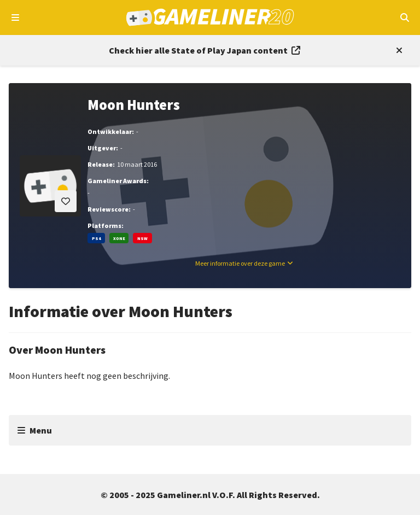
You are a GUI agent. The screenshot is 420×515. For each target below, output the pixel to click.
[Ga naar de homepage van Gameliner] (210, 17)
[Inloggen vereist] (66, 201)
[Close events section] (397, 50)
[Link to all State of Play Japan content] (205, 50)
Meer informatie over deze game (240, 263)
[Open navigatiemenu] (16, 17)
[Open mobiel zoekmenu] (404, 17)
